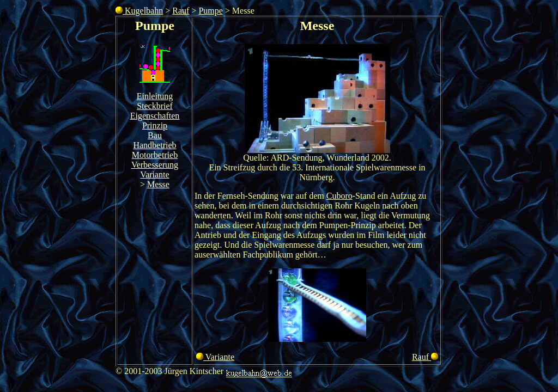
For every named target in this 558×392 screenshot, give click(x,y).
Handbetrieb (154, 145)
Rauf (181, 11)
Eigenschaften (155, 116)
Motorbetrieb (155, 155)
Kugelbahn (139, 11)
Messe (158, 184)
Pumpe (210, 11)
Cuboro (339, 196)
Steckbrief (155, 106)
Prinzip (155, 125)
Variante (154, 174)
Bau (155, 135)
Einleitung (155, 96)
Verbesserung (155, 165)
